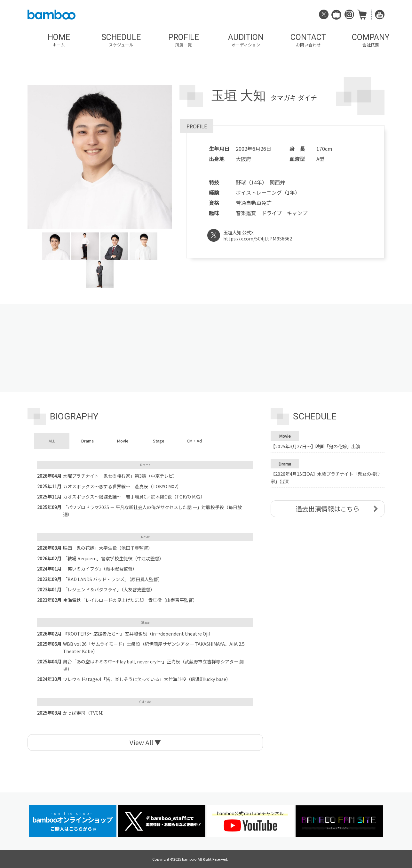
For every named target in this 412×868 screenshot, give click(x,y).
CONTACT (308, 40)
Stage (159, 441)
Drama (87, 441)
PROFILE (183, 40)
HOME (59, 40)
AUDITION (246, 40)
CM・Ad (194, 441)
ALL (52, 441)
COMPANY (371, 40)
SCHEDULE (121, 40)
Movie (123, 441)
